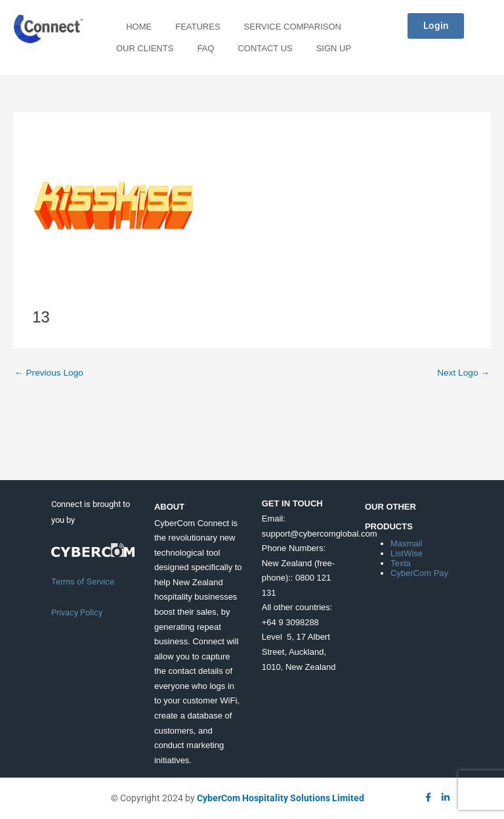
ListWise (407, 553)
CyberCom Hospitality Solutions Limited (281, 798)
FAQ (205, 48)
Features (198, 27)
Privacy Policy (77, 612)
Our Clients (145, 48)
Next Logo (463, 373)
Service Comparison (293, 27)
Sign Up (334, 48)
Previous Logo (49, 373)
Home (139, 27)
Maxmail (406, 543)
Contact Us (265, 48)
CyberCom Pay (419, 573)
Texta (401, 563)
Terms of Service (83, 582)
